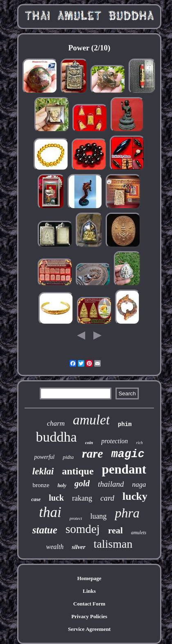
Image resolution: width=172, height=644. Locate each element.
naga (139, 484)
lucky (135, 496)
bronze (41, 485)
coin (89, 442)
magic (128, 454)
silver (78, 547)
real (115, 530)
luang (98, 516)
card (107, 498)
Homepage (89, 578)
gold (82, 483)
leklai (43, 471)
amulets (139, 533)
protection (114, 441)
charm (56, 423)
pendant (124, 469)
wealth (55, 547)
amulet (91, 420)
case (36, 499)
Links (89, 591)
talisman (113, 544)
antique (78, 471)
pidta (68, 457)
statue (45, 530)
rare (93, 453)
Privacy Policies (89, 616)
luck (56, 498)
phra (127, 513)
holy (62, 485)
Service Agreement (89, 629)
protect (76, 518)
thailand (111, 484)
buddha (57, 437)
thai (50, 512)
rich (139, 443)
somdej (83, 529)
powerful (44, 457)
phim (125, 424)
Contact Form (89, 604)
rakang (82, 498)
